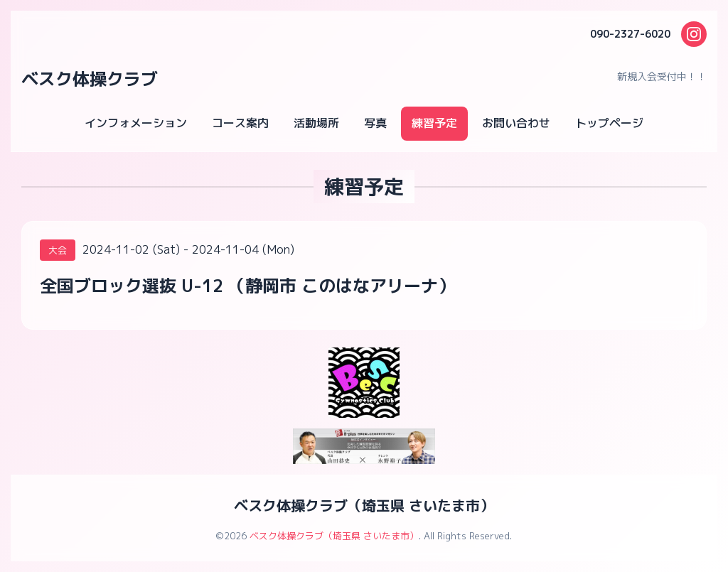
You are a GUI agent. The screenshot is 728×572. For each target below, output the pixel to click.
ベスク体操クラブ (90, 79)
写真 (375, 123)
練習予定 (434, 123)
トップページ (609, 123)
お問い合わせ (516, 123)
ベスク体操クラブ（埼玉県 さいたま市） (364, 505)
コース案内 (240, 123)
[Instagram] (694, 34)
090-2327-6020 (630, 34)
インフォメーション (136, 123)
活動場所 (316, 123)
